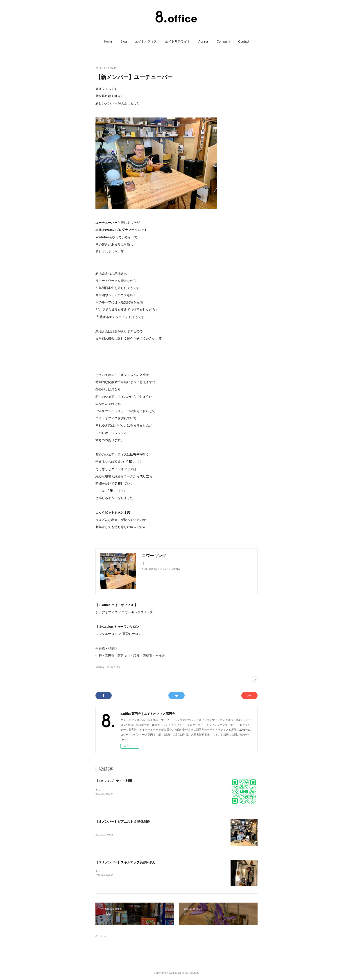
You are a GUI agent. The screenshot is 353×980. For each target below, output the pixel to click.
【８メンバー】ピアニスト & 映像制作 (123, 822)
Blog (124, 41)
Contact (244, 41)
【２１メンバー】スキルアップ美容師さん (125, 862)
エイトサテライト (178, 41)
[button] (108, 41)
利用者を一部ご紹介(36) (108, 667)
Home (108, 41)
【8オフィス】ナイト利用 (114, 781)
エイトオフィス (146, 41)
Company (223, 41)
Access (203, 41)
